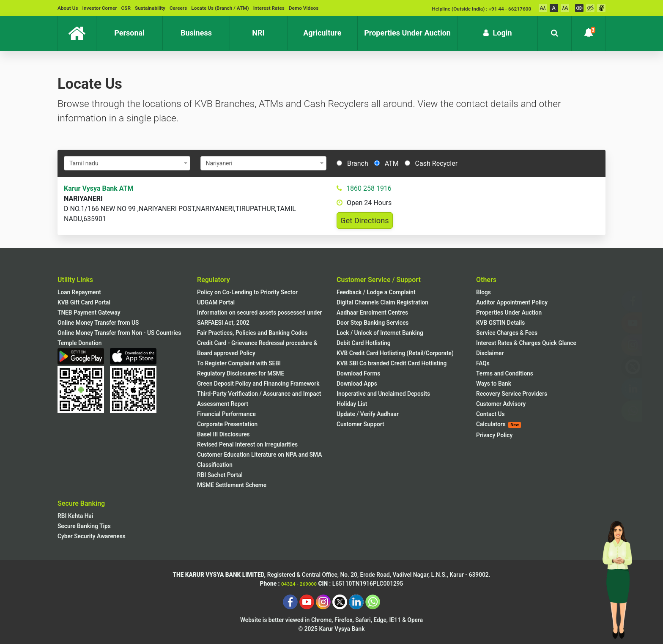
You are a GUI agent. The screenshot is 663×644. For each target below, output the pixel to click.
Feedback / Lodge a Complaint (376, 292)
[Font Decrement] (543, 8)
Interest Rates (269, 8)
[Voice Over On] (601, 8)
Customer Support (360, 424)
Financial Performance (226, 414)
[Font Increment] (565, 8)
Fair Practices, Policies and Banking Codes (252, 333)
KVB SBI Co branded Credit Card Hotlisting (392, 363)
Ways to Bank (494, 384)
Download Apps (357, 384)
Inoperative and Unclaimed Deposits (383, 394)
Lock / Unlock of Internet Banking (380, 333)
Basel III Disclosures (223, 434)
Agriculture (330, 30)
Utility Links (75, 280)
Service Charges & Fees (507, 333)
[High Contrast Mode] (590, 8)
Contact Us (490, 414)
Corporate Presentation (227, 424)
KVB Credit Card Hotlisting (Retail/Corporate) (395, 353)
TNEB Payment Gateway (89, 312)
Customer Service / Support (379, 280)
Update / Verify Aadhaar (368, 414)
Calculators (499, 424)
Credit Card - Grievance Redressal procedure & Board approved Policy (257, 348)
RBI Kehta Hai (75, 516)
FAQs (483, 363)
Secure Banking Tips (84, 526)
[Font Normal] (554, 8)
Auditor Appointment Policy (512, 302)
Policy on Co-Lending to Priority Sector (247, 292)
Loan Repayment (79, 292)
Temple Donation (79, 343)
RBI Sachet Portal (220, 475)
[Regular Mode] (579, 8)
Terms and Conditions (505, 373)
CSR (126, 8)
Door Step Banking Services (373, 323)
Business (205, 30)
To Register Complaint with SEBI (239, 363)
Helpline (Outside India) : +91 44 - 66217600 (482, 9)
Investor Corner (100, 8)
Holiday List (352, 404)
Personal (138, 30)
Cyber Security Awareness (92, 536)
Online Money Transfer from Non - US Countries (119, 333)
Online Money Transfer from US (98, 323)
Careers (178, 8)
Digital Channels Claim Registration (382, 302)
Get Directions (365, 221)
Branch (352, 163)
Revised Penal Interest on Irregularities (247, 444)
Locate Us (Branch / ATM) (220, 8)
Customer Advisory (501, 404)
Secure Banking (81, 503)
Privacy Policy (494, 435)
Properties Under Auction (411, 30)
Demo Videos (304, 8)
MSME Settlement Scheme (232, 485)
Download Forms (358, 373)
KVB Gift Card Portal (84, 302)
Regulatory (214, 280)
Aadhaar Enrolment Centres (372, 312)
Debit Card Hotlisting (364, 343)
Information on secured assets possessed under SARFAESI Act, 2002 (259, 318)
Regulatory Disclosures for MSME (241, 373)
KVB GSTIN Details (500, 323)
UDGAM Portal (216, 302)
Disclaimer (490, 353)
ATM (386, 163)
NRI (269, 30)
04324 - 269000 (299, 584)
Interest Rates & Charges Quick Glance (526, 343)
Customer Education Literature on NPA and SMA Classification (259, 460)
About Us (68, 8)
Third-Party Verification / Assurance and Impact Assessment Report (259, 399)
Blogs (484, 292)
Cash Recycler (431, 163)
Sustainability (150, 8)
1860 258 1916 (369, 188)
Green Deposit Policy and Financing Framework (258, 384)
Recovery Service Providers (512, 394)
